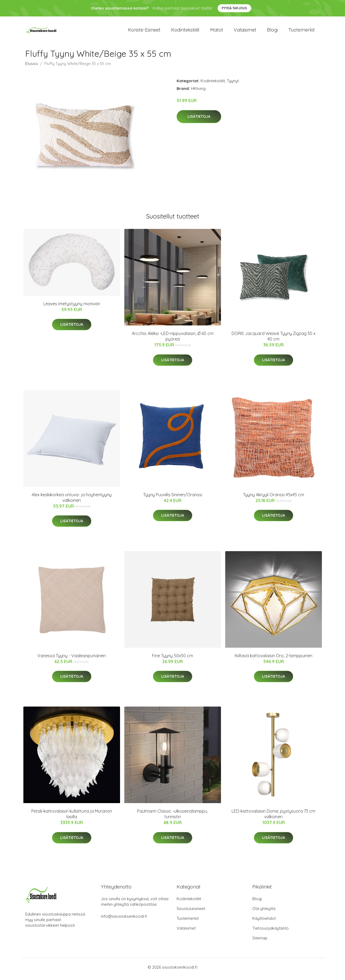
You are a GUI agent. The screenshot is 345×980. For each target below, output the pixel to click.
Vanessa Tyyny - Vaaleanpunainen (72, 659)
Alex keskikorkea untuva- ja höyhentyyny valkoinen (72, 501)
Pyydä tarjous (234, 8)
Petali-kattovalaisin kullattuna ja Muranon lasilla (72, 818)
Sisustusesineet (191, 912)
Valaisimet (245, 32)
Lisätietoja (199, 120)
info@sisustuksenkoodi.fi (124, 920)
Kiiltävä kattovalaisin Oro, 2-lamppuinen (274, 659)
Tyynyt (233, 84)
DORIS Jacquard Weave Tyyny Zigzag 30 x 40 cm (274, 340)
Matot (217, 32)
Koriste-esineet (144, 32)
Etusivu (32, 67)
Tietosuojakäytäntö (271, 932)
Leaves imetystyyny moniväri (72, 307)
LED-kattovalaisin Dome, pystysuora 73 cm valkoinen (273, 818)
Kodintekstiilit (185, 32)
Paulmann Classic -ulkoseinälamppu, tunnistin (172, 818)
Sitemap (260, 942)
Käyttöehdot (264, 922)
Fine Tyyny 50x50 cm (172, 659)
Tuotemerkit (302, 32)
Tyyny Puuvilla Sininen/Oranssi (173, 498)
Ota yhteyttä (264, 912)
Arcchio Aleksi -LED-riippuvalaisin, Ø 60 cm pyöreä (173, 340)
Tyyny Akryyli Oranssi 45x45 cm (274, 498)
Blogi (272, 32)
